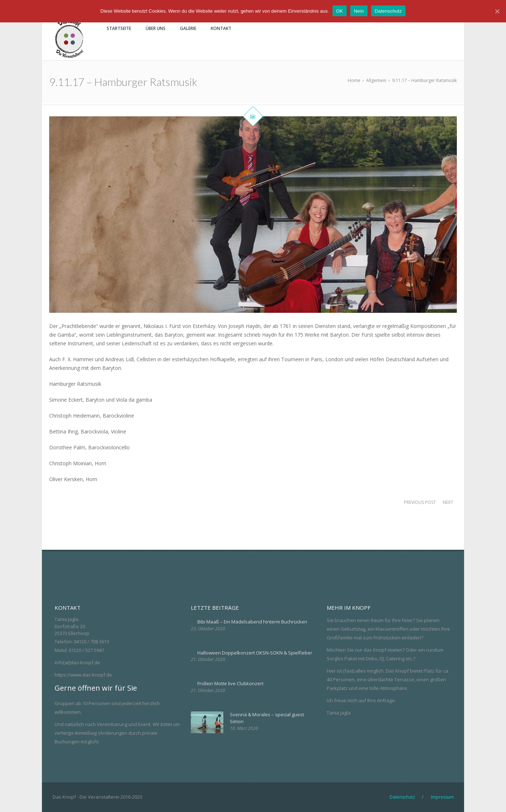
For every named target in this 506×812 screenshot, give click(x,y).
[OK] (497, 11)
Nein (359, 11)
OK (340, 11)
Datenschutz (388, 11)
